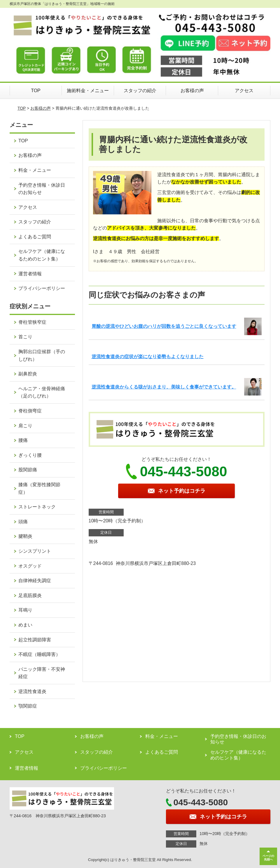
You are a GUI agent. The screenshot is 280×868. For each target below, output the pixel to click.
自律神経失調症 (35, 581)
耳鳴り (25, 610)
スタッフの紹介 (140, 91)
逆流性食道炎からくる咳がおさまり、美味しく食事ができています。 (164, 387)
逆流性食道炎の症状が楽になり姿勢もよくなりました (148, 357)
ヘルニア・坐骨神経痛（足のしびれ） (42, 392)
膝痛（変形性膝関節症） (39, 488)
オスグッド (30, 566)
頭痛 (23, 522)
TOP (36, 91)
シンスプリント (35, 551)
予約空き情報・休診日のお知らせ (42, 189)
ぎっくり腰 (30, 455)
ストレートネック (37, 507)
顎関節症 (28, 706)
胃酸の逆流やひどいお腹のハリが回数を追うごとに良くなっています (164, 326)
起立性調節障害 (35, 640)
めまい (25, 625)
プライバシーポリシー (42, 288)
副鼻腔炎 (28, 374)
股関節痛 (28, 470)
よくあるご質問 (35, 237)
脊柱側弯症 (30, 411)
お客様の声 (192, 91)
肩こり (25, 426)
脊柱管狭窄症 (32, 322)
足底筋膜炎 (30, 595)
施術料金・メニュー (88, 91)
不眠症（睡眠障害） (39, 654)
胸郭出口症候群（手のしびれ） (42, 355)
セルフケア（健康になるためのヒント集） (42, 255)
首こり (25, 337)
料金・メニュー (35, 170)
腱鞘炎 (25, 536)
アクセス (244, 91)
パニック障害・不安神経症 (42, 673)
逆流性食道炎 (32, 691)
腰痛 (23, 440)
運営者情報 (30, 274)
